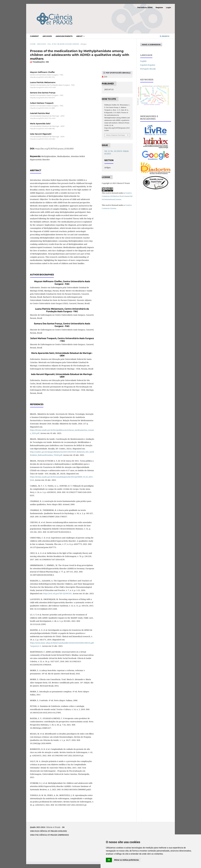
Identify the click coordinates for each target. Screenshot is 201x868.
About (80, 36)
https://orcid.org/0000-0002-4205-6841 (43, 139)
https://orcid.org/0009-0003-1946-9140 (42, 98)
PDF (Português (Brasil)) (118, 73)
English (143, 61)
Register (159, 7)
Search (165, 36)
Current (34, 36)
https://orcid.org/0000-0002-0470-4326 (43, 87)
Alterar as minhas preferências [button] (126, 860)
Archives (47, 36)
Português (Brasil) (148, 69)
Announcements (64, 36)
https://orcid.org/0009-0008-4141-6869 (42, 108)
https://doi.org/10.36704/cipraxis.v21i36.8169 (54, 149)
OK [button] (109, 860)
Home (33, 44)
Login (169, 7)
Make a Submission (151, 44)
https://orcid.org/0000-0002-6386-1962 (42, 129)
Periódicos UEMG (145, 7)
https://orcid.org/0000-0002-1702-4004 (43, 118)
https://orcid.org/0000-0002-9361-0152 (42, 77)
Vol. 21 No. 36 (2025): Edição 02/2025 (63, 44)
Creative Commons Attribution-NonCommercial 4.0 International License (117, 196)
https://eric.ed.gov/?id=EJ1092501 (57, 593)
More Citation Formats (115, 135)
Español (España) (148, 65)
